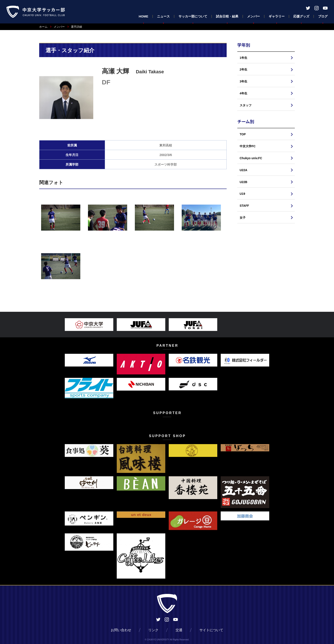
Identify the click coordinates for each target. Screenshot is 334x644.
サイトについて (211, 630)
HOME (143, 16)
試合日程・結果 (227, 16)
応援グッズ (301, 16)
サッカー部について (193, 16)
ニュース (163, 16)
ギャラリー (277, 16)
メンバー (253, 16)
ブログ (323, 16)
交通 (179, 630)
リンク (153, 630)
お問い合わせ (121, 630)
